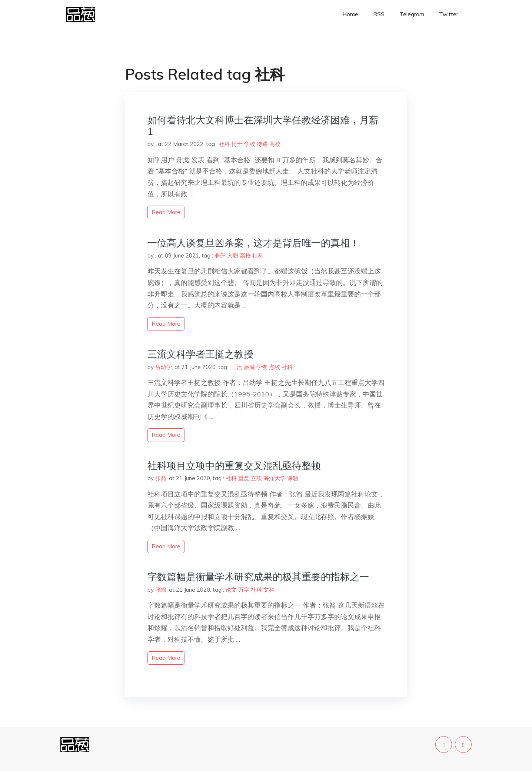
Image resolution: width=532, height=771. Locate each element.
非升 (220, 255)
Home (350, 14)
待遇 (262, 144)
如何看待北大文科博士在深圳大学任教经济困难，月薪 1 (263, 126)
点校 (275, 367)
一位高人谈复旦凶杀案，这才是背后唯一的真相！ (253, 243)
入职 (233, 255)
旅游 (249, 367)
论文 (231, 590)
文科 (269, 590)
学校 (250, 144)
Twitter (449, 14)
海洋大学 (275, 478)
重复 (244, 478)
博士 (237, 144)
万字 (244, 590)
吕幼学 (164, 367)
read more (166, 212)
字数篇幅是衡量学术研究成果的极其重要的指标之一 (258, 577)
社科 (225, 144)
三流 (237, 367)
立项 (256, 478)
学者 (262, 367)
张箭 (161, 478)
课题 (293, 478)
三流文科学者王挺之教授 (200, 354)
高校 (275, 144)
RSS (379, 14)
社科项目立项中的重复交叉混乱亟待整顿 (234, 466)
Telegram (412, 14)
